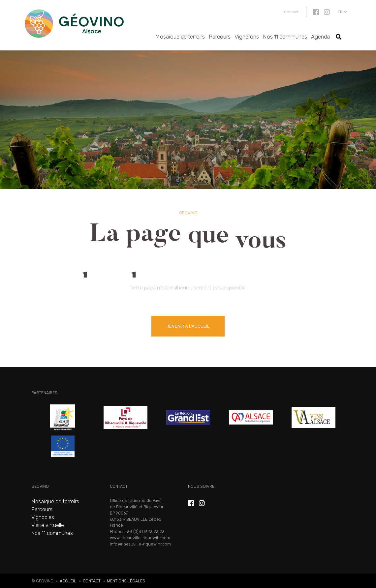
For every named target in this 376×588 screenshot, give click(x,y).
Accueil (68, 581)
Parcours (220, 37)
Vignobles (43, 517)
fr (340, 12)
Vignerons (247, 37)
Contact (291, 12)
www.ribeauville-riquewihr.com (140, 538)
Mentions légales (126, 581)
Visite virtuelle (48, 525)
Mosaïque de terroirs (180, 37)
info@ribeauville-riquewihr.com (140, 544)
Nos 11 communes (285, 37)
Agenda (320, 37)
